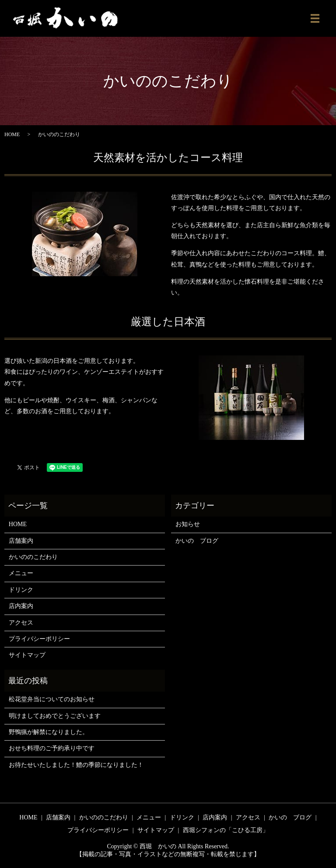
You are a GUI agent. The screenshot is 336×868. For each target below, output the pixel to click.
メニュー (21, 573)
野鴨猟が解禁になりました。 (49, 732)
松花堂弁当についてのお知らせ (52, 699)
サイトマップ (27, 655)
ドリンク (21, 590)
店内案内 (21, 606)
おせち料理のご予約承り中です (52, 748)
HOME (12, 134)
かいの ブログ (197, 541)
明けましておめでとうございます (55, 716)
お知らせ (188, 524)
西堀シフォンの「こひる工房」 (226, 830)
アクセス (21, 623)
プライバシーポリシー (39, 639)
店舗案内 (21, 541)
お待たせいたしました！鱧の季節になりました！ (76, 765)
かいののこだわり (33, 557)
